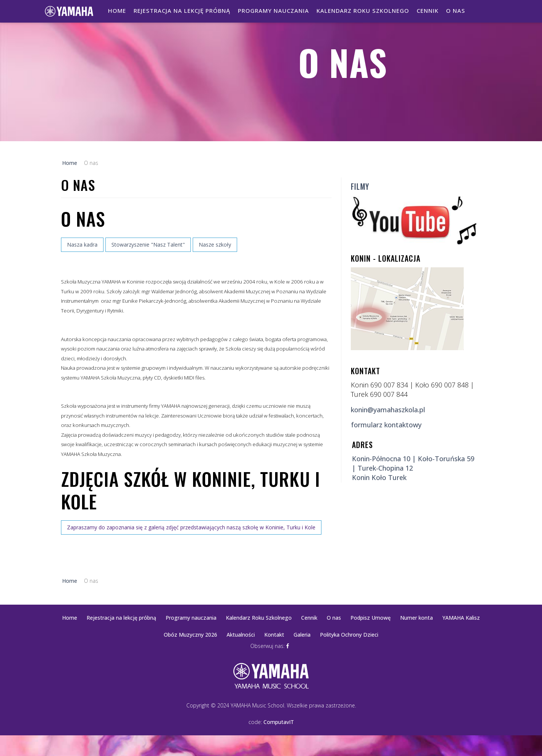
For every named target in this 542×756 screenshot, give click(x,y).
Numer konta (416, 618)
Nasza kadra (82, 245)
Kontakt (274, 635)
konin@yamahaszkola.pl (388, 410)
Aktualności (241, 635)
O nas (456, 11)
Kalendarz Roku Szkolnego (363, 11)
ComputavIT (279, 722)
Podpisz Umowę (371, 618)
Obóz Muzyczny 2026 (190, 635)
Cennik (428, 11)
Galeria (302, 635)
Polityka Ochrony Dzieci (349, 635)
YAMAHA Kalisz (461, 618)
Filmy (360, 186)
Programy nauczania (273, 11)
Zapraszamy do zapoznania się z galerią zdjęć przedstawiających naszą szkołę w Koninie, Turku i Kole (191, 527)
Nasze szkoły (215, 245)
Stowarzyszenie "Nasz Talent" (148, 245)
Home (117, 11)
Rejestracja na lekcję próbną (182, 11)
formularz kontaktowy (386, 425)
